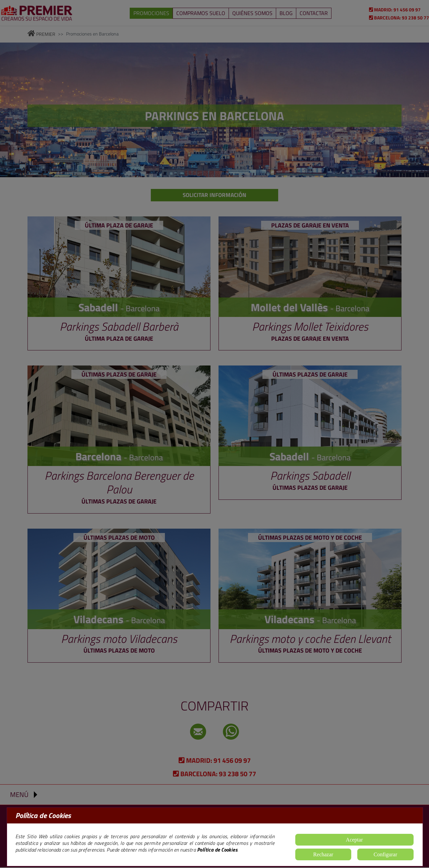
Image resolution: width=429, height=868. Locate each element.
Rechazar (323, 854)
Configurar (385, 854)
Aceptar (354, 840)
